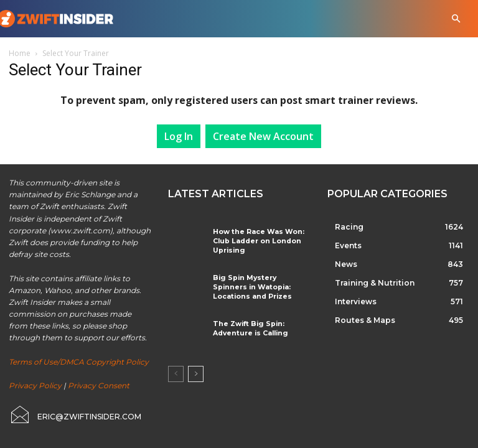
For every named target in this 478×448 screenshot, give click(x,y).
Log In (179, 136)
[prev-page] (176, 371)
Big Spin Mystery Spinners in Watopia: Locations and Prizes (261, 284)
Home (20, 53)
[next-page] (196, 371)
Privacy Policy (35, 385)
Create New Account (263, 136)
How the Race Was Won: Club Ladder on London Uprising (254, 240)
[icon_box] (75, 414)
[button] (456, 19)
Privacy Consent (99, 385)
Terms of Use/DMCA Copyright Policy (79, 362)
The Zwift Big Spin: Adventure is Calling (247, 324)
